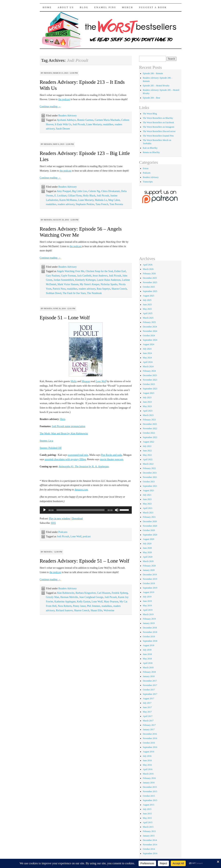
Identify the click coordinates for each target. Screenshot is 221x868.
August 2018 (148, 645)
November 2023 (150, 380)
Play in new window (60, 519)
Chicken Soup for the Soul (99, 271)
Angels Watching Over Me (70, 271)
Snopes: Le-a (46, 441)
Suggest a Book (153, 7)
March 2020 (148, 561)
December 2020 (150, 521)
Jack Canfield (84, 276)
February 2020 (149, 566)
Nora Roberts (65, 606)
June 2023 (147, 402)
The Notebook (94, 293)
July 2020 (147, 544)
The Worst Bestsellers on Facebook (158, 122)
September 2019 (150, 588)
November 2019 (150, 579)
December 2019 (150, 575)
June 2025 (147, 305)
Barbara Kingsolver (86, 593)
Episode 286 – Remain (153, 73)
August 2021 (148, 490)
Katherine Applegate (65, 602)
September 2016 (150, 747)
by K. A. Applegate (84, 467)
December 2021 (150, 473)
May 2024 (147, 358)
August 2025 (148, 296)
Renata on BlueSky (151, 152)
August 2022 (148, 442)
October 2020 (149, 530)
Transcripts (148, 182)
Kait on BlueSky (150, 148)
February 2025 (149, 322)
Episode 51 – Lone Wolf (65, 318)
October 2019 (149, 583)
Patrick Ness (59, 289)
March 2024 (148, 366)
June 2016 (147, 760)
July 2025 (147, 300)
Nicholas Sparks (109, 284)
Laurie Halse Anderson (109, 280)
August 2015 (148, 805)
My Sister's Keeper (89, 284)
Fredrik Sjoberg (120, 593)
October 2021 (149, 482)
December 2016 (150, 734)
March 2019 (148, 614)
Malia (74, 381)
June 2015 (147, 814)
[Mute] (117, 510)
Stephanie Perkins (85, 204)
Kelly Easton (84, 602)
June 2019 (147, 601)
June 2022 (147, 451)
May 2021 (147, 504)
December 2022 (150, 424)
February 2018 (149, 672)
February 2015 (149, 831)
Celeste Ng (94, 191)
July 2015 (147, 809)
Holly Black (89, 196)
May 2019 (147, 606)
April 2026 (148, 265)
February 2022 (149, 468)
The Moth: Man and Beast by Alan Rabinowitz (64, 434)
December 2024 (150, 327)
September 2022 (150, 437)
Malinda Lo (101, 200)
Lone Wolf (101, 381)
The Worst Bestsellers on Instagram (159, 127)
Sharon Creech (119, 289)
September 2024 (150, 340)
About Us (66, 7)
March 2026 (148, 269)
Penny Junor (79, 606)
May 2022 (147, 455)
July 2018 (147, 650)
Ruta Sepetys (104, 289)
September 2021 (150, 486)
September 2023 (150, 389)
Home (47, 7)
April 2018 (148, 663)
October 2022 (149, 433)
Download (77, 519)
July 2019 (147, 597)
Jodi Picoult (79, 124)
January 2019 (149, 623)
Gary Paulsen (53, 276)
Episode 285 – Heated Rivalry (156, 86)
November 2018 (150, 632)
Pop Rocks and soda (112, 455)
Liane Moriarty (94, 124)
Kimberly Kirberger (85, 280)
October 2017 (149, 690)
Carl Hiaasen (104, 593)
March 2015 (148, 827)
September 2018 (150, 641)
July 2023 (147, 397)
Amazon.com (81, 490)
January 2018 (149, 676)
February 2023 (149, 420)
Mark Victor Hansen (68, 284)
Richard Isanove (64, 610)
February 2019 (149, 619)
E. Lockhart (60, 196)
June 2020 (147, 548)
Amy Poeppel (64, 191)
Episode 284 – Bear (151, 98)
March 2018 (148, 668)
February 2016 (149, 778)
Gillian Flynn (75, 196)
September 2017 (150, 694)
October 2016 (149, 743)
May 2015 (147, 818)
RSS (53, 523)
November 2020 (150, 526)
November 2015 (150, 791)
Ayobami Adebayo (66, 120)
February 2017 (149, 725)
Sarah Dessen (63, 129)
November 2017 (150, 685)
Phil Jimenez (94, 606)
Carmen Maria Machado (107, 120)
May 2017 (147, 712)
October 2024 (149, 336)
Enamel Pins (105, 7)
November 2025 (150, 282)
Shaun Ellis (96, 610)
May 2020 (147, 552)
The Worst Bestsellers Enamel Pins (158, 136)
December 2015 (150, 787)
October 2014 (149, 849)
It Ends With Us (63, 124)
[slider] (81, 510)
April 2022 (148, 459)
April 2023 (148, 411)
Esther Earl (120, 271)
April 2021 (148, 508)
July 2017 (147, 703)
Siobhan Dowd (54, 293)
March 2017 (148, 721)
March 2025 (148, 318)
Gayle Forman (68, 276)
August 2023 (148, 393)
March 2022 (148, 464)
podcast (87, 536)
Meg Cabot (114, 200)
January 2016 (149, 783)
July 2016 (147, 756)
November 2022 (150, 428)
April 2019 (148, 610)
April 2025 (148, 313)
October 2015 (149, 796)
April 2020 (148, 557)
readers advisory (66, 204)
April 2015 (148, 822)
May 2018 (147, 659)
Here (63, 419)
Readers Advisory (68, 116)
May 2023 (147, 406)
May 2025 (147, 309)
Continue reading (50, 107)
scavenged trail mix (78, 455)
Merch (128, 7)
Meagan (86, 381)
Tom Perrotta (116, 204)
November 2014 (150, 845)
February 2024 (149, 371)
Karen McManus (68, 200)
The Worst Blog (150, 114)
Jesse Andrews (100, 276)
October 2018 (149, 637)
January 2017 (149, 729)
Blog (84, 7)
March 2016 (148, 774)
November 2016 (150, 738)
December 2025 (150, 278)
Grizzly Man (53, 597)
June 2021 (147, 499)
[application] (86, 510)
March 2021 (148, 513)
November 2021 (150, 477)
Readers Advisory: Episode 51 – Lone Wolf (85, 561)
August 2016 (148, 752)
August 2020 (148, 539)
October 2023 (149, 384)
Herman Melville (69, 597)
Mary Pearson (111, 602)
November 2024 (150, 331)
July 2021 (147, 495)
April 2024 (148, 362)
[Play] (45, 510)
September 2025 (150, 291)
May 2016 (147, 765)
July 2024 (147, 349)
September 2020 (150, 535)
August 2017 (148, 698)
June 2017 (147, 707)
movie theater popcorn (112, 459)
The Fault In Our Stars (74, 293)
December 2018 (150, 628)
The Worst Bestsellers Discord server (159, 131)
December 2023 (150, 375)
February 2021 (149, 517)
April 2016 (148, 769)
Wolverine (109, 610)
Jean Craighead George (91, 597)
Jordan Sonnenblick (64, 280)
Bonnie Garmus (85, 120)
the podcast (64, 99)
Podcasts (63, 532)
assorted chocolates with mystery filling (65, 459)
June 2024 (147, 353)
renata (48, 73)
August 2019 (148, 592)
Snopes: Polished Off (51, 448)
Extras (146, 168)
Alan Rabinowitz (65, 593)
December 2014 (150, 840)
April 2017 (148, 716)
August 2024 (148, 344)
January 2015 (149, 836)
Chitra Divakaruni (110, 191)
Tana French (102, 204)
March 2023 (148, 415)
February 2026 (149, 274)
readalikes (108, 124)
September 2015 (150, 800)
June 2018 (147, 654)
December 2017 (150, 681)
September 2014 (150, 853)
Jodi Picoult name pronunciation (69, 426)
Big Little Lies (80, 191)
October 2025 (149, 287)
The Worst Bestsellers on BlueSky (158, 118)
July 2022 (147, 446)
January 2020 (149, 570)
